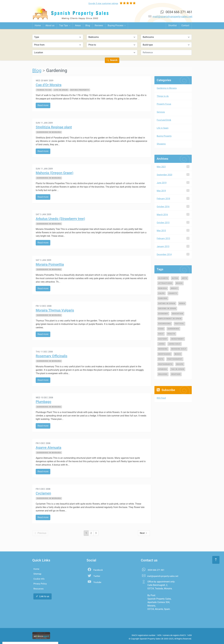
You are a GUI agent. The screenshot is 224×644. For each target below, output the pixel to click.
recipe (180, 364)
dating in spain (167, 303)
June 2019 (162, 183)
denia (182, 303)
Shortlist (172, 25)
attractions (165, 283)
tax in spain (178, 369)
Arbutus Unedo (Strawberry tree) (60, 219)
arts (185, 278)
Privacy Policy (40, 584)
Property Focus (164, 104)
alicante (163, 278)
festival (179, 324)
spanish (163, 369)
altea (175, 278)
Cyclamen (43, 493)
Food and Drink (164, 120)
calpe (161, 293)
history (163, 339)
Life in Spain (61, 90)
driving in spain (167, 308)
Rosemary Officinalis (51, 356)
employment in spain (170, 319)
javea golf (175, 344)
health (171, 334)
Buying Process (116, 25)
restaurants (165, 364)
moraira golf (179, 349)
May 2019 (161, 191)
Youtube (97, 582)
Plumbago (43, 402)
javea (161, 344)
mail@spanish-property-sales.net (172, 16)
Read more (43, 105)
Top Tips (64, 25)
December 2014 (164, 254)
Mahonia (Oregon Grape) (54, 173)
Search (112, 60)
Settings (38, 636)
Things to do (44, 90)
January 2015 (163, 246)
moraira (163, 349)
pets (161, 359)
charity (173, 293)
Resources (38, 589)
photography (175, 359)
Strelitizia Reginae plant (54, 127)
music (178, 354)
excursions (165, 324)
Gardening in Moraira (49, 132)
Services (161, 112)
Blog (88, 25)
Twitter (97, 576)
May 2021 (161, 167)
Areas (78, 25)
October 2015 (163, 223)
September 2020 (164, 175)
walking (163, 374)
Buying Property (80, 90)
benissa (163, 288)
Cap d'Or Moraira (49, 85)
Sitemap (37, 574)
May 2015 (161, 231)
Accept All (23, 636)
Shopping (161, 144)
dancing (163, 298)
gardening (173, 329)
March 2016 (162, 215)
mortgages (165, 354)
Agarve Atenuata (48, 448)
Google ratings (103, 3)
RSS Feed (161, 398)
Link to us (42, 596)
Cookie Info (39, 579)
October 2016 (163, 207)
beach (179, 283)
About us (50, 25)
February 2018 (163, 199)
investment (177, 339)
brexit (174, 288)
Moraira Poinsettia (50, 264)
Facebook (98, 570)
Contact (185, 25)
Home (38, 25)
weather (176, 374)
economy (163, 314)
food (161, 329)
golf (161, 334)
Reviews (99, 25)
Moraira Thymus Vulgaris (55, 310)
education (178, 314)
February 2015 (163, 238)
